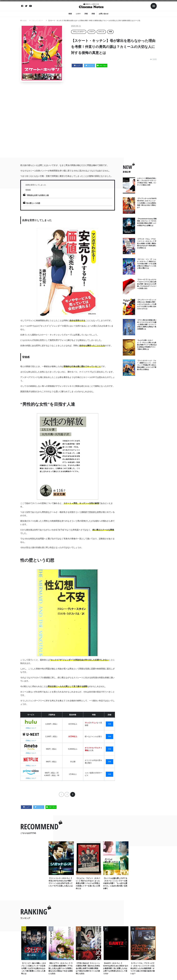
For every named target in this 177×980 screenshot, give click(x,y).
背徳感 (28, 190)
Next (153, 954)
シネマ (78, 14)
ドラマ (91, 32)
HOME (25, 21)
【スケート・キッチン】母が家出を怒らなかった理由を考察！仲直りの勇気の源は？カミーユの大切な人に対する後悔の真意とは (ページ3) (94, 21)
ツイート (90, 66)
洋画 (86, 14)
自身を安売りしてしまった (36, 185)
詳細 (110, 724)
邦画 (93, 14)
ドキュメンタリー (37, 21)
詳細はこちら (31, 728)
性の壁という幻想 (33, 203)
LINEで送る (102, 66)
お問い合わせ (104, 14)
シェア (77, 66)
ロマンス (101, 32)
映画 (70, 14)
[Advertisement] (88, 120)
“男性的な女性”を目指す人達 (37, 195)
